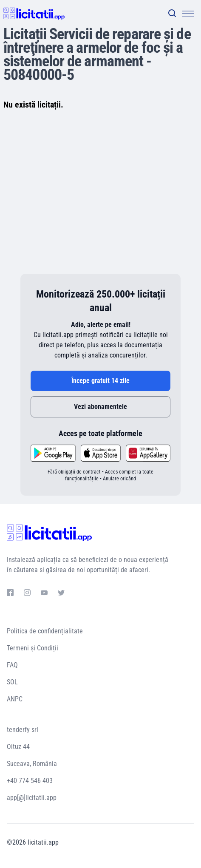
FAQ (12, 665)
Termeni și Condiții (33, 648)
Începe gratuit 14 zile (100, 381)
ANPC (15, 699)
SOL (12, 682)
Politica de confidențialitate (45, 631)
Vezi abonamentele (100, 407)
